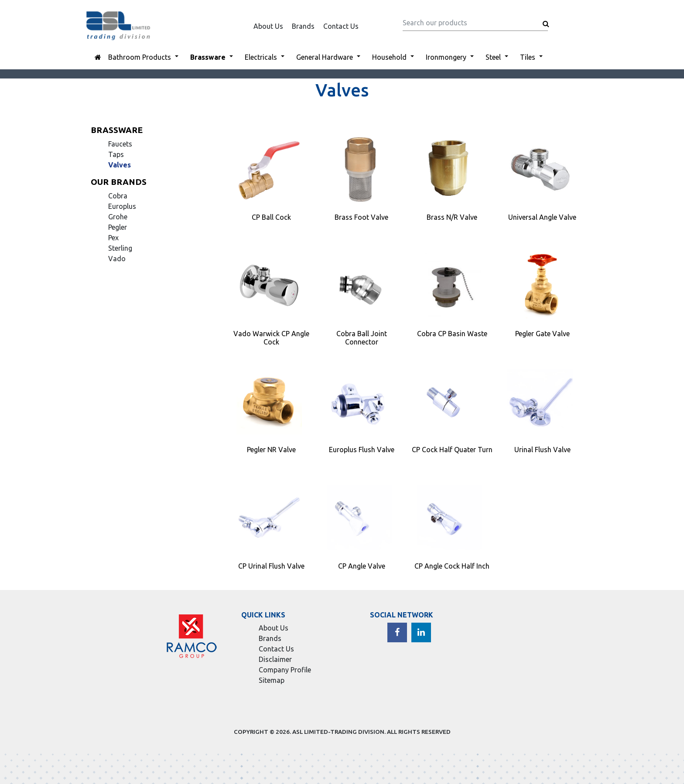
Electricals (261, 57)
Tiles (528, 57)
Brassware (208, 57)
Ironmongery (446, 57)
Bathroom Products (140, 57)
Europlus (122, 206)
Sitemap (272, 680)
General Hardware (325, 57)
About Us (268, 26)
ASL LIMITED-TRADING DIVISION (338, 732)
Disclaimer (275, 659)
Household (389, 57)
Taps (116, 154)
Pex (113, 238)
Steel (493, 57)
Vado (117, 259)
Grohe (118, 217)
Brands (303, 26)
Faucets (120, 144)
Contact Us (341, 26)
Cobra (118, 196)
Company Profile (285, 670)
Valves (120, 165)
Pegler (118, 227)
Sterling (120, 248)
